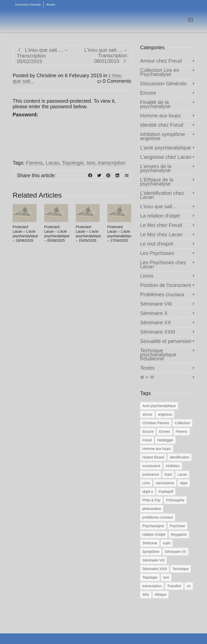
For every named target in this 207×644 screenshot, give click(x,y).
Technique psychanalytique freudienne (158, 355)
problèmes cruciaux (158, 517)
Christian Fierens (156, 423)
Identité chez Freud (162, 125)
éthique (161, 595)
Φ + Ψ (147, 377)
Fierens (34, 163)
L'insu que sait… (159, 206)
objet (184, 483)
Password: (51, 120)
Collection (182, 423)
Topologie (73, 163)
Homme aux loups (160, 116)
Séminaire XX (156, 323)
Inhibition (173, 466)
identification (179, 457)
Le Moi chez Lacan (161, 234)
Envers (165, 432)
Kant (168, 474)
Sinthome (150, 543)
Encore (148, 93)
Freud (147, 440)
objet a (148, 492)
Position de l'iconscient (166, 285)
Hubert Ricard (153, 457)
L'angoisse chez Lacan (166, 157)
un (189, 586)
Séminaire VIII (156, 304)
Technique (180, 569)
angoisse (165, 414)
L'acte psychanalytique (166, 148)
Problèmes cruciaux (162, 294)
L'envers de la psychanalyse (156, 168)
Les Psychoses (157, 253)
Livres (147, 276)
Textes (147, 368)
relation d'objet (154, 534)
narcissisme (165, 483)
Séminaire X (154, 313)
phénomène (152, 509)
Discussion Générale (28, 5)
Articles (51, 5)
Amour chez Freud (161, 61)
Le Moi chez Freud (161, 225)
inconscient (151, 466)
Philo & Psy (151, 500)
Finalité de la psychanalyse (155, 104)
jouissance (151, 474)
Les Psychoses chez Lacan (163, 264)
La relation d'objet (160, 216)
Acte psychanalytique (159, 406)
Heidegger (165, 440)
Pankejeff (166, 492)
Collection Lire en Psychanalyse (160, 72)
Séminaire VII (175, 552)
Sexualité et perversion (166, 341)
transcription (112, 163)
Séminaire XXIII (158, 332)
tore (91, 163)
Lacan (53, 163)
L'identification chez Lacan (162, 195)
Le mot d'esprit (157, 244)
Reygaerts (179, 534)
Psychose (177, 526)
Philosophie (175, 500)
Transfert (174, 586)
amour (147, 414)
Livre (146, 483)
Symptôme (151, 552)
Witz (146, 595)
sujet (167, 543)
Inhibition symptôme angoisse (163, 136)
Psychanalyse (153, 526)
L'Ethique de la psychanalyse (157, 182)
